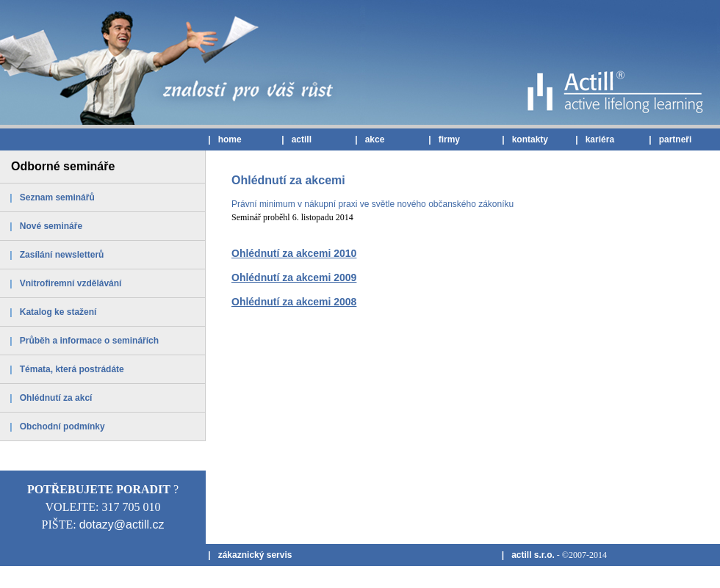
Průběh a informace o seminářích (89, 341)
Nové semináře (51, 226)
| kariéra (594, 139)
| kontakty (524, 139)
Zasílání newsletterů (62, 255)
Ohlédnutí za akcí (56, 398)
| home (224, 139)
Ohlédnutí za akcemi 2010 (294, 253)
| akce (368, 139)
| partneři (669, 139)
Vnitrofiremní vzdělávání (71, 283)
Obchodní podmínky (62, 427)
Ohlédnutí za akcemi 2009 (294, 277)
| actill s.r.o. (526, 555)
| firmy (443, 139)
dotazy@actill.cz (122, 525)
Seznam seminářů (57, 197)
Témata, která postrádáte (72, 369)
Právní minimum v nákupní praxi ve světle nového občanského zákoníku (372, 204)
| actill (295, 139)
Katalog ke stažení (58, 312)
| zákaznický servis (249, 555)
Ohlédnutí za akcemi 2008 (294, 302)
